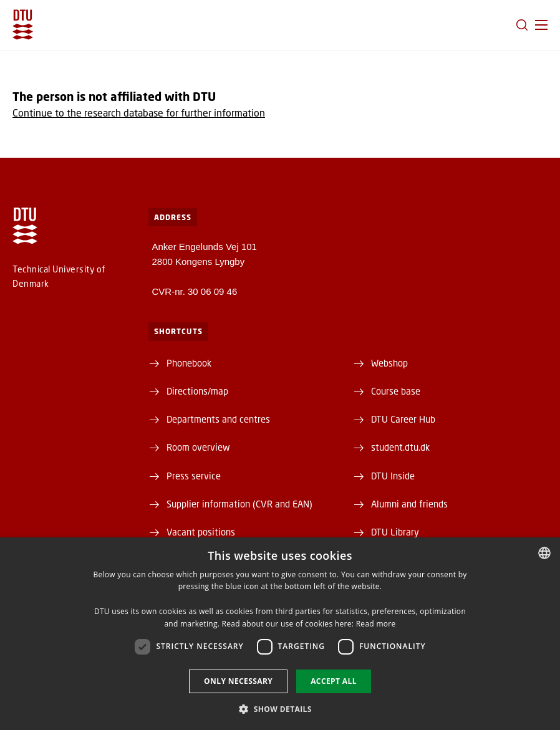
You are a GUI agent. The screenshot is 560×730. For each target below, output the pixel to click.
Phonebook (189, 363)
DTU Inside (393, 476)
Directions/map (197, 391)
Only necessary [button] (238, 681)
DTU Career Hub (403, 419)
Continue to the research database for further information (139, 113)
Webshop (389, 363)
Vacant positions (201, 532)
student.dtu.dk (400, 447)
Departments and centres (218, 419)
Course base (396, 391)
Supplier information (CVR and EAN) (239, 504)
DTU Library (395, 532)
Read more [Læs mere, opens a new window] (376, 624)
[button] (541, 25)
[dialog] (280, 634)
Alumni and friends (409, 504)
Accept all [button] (334, 681)
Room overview (198, 447)
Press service (194, 476)
